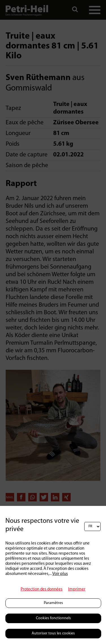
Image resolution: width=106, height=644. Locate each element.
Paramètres (53, 603)
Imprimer (77, 589)
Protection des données (42, 589)
